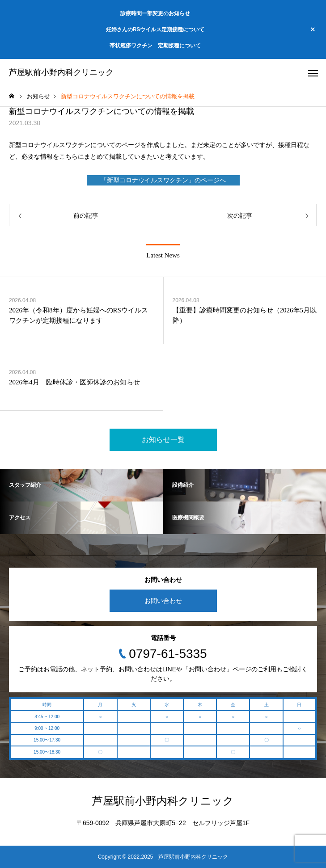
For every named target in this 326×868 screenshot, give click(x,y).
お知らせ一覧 (163, 440)
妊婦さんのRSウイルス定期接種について (155, 29)
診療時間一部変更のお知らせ (155, 13)
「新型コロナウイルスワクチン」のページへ (163, 180)
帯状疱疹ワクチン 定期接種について (155, 46)
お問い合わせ (163, 601)
